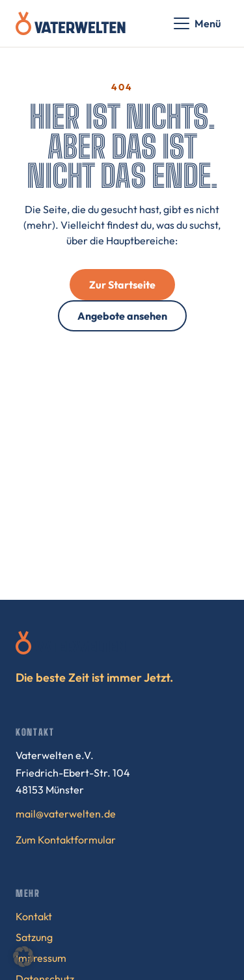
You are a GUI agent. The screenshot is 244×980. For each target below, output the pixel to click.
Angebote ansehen (122, 316)
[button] (23, 957)
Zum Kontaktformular (66, 840)
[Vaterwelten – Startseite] (71, 23)
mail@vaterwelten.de (66, 814)
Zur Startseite (122, 285)
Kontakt (34, 916)
